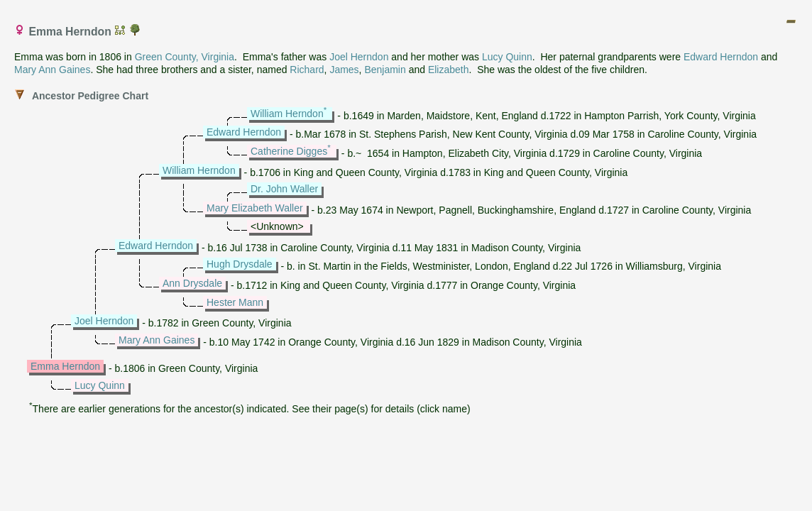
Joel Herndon (359, 57)
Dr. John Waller (284, 189)
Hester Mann (235, 302)
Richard (307, 70)
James (344, 70)
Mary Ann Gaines (52, 70)
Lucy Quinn (507, 57)
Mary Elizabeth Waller (255, 208)
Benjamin (385, 70)
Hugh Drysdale (240, 264)
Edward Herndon (721, 57)
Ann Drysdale (192, 283)
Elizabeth (449, 70)
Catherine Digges (289, 151)
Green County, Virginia (185, 57)
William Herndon (287, 114)
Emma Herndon (65, 366)
